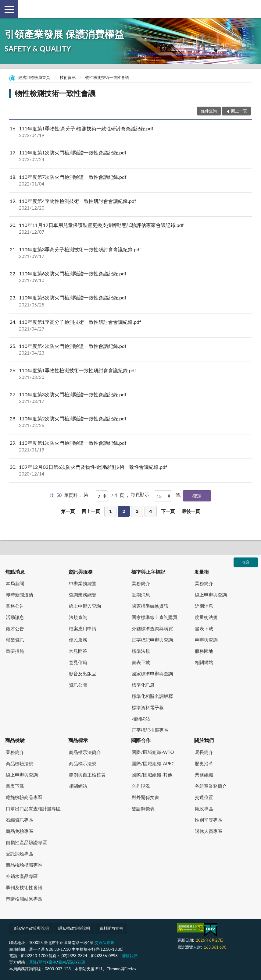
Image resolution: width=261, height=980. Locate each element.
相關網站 (141, 719)
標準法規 (141, 651)
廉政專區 (204, 808)
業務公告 (15, 606)
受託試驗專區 (20, 854)
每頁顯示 (140, 494)
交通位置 (204, 797)
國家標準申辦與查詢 (152, 674)
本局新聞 (15, 583)
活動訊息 (15, 617)
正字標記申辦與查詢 (152, 640)
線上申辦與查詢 (85, 606)
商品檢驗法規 (20, 763)
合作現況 (141, 786)
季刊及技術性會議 (24, 887)
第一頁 (68, 511)
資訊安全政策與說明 (31, 928)
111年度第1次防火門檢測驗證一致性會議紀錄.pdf (130, 156)
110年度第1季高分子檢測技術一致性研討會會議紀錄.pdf (130, 325)
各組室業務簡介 (211, 786)
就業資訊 (15, 640)
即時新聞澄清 (20, 595)
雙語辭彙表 (143, 808)
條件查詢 (209, 111)
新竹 (43, 962)
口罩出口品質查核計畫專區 (33, 808)
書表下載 (141, 662)
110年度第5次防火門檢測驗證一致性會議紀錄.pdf (130, 301)
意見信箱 (78, 662)
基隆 (33, 962)
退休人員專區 (209, 831)
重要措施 (15, 651)
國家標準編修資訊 (150, 606)
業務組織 (204, 775)
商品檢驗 (15, 740)
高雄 (72, 962)
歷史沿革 (204, 763)
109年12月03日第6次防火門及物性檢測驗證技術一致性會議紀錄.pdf (130, 470)
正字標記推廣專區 (150, 730)
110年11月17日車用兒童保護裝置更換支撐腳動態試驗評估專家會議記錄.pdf (130, 228)
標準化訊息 (143, 685)
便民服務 (78, 640)
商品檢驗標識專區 (24, 865)
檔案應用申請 (83, 628)
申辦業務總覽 (83, 583)
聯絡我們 (130, 956)
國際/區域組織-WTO (153, 752)
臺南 (62, 962)
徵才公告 (15, 628)
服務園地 (204, 651)
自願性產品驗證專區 (26, 842)
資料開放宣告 (111, 928)
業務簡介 (141, 583)
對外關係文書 (145, 797)
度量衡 (202, 572)
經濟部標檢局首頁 (34, 77)
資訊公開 (78, 685)
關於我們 (204, 740)
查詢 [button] (252, 9)
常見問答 (78, 651)
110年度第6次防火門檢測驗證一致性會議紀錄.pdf (130, 277)
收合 (246, 562)
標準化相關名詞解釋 (152, 696)
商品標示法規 (83, 763)
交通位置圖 (104, 943)
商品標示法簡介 (85, 752)
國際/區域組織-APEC (153, 763)
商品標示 (78, 740)
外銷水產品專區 (22, 876)
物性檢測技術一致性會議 (107, 77)
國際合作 (141, 740)
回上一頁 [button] (239, 111)
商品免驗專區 (20, 831)
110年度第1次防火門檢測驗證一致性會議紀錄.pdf (130, 446)
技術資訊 (68, 77)
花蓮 (81, 962)
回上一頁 (91, 511)
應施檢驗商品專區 (24, 797)
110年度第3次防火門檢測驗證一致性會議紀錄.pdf (130, 398)
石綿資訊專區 (20, 820)
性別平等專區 (209, 820)
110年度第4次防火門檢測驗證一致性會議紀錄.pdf (130, 349)
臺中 (52, 962)
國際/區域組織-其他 (152, 775)
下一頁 (168, 511)
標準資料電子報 (148, 707)
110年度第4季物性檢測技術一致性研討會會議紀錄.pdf (130, 204)
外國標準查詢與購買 (152, 628)
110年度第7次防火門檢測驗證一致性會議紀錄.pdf (130, 180)
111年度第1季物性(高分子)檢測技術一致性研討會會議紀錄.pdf (130, 132)
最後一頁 (191, 511)
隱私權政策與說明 (74, 928)
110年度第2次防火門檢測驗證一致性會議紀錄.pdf (130, 422)
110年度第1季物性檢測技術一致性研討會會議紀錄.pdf (130, 374)
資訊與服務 (80, 572)
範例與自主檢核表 (87, 775)
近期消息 (141, 595)
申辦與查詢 (206, 640)
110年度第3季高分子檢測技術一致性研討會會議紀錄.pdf (130, 253)
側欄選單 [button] (9, 9)
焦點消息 (15, 572)
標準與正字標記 (148, 572)
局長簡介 (204, 752)
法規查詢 (78, 617)
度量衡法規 (206, 617)
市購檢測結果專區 (24, 899)
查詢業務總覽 (83, 595)
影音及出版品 (83, 674)
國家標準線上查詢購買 (155, 617)
